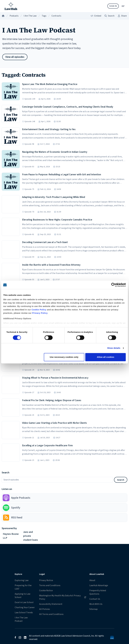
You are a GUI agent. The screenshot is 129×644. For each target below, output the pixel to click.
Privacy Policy (40, 313)
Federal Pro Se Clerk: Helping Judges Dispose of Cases (52, 400)
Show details (114, 348)
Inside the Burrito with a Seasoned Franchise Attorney (51, 265)
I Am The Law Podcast (21, 619)
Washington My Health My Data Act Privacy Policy (63, 597)
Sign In (113, 6)
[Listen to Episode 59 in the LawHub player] (11, 249)
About (92, 580)
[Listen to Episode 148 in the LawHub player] (11, 114)
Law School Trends (24, 613)
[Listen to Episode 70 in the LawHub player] (11, 204)
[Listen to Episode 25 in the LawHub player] (11, 407)
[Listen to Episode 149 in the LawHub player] (11, 91)
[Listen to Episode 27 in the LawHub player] (11, 385)
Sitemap (93, 609)
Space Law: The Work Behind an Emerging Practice (50, 84)
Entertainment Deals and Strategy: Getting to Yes (49, 129)
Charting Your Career (25, 607)
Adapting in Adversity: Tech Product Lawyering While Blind (54, 197)
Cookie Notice (46, 591)
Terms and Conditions (50, 585)
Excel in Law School (24, 602)
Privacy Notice (46, 580)
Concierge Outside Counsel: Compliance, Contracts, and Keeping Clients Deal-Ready (68, 107)
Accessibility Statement (51, 604)
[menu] (123, 6)
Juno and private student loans (31, 536)
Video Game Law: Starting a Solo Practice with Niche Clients (54, 423)
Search (121, 480)
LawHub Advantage (99, 585)
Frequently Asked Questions (98, 592)
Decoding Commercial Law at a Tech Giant (45, 242)
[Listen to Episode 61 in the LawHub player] (11, 227)
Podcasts (14, 16)
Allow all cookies (106, 357)
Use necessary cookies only (64, 357)
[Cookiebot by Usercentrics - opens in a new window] (113, 285)
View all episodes (15, 57)
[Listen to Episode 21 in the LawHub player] (11, 430)
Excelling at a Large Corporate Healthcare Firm (47, 445)
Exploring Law (22, 580)
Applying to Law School (23, 596)
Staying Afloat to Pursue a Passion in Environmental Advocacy (55, 378)
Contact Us (95, 599)
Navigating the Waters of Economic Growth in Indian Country (55, 152)
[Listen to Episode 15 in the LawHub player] (11, 453)
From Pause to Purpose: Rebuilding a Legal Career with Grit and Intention (62, 175)
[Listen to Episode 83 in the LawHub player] (11, 159)
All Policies (45, 609)
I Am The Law (30, 16)
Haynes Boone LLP (11, 536)
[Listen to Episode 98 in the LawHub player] (11, 136)
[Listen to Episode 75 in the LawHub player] (11, 182)
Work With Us (96, 604)
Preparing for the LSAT (23, 587)
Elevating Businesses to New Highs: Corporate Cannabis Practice (57, 220)
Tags (44, 16)
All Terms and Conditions (51, 614)
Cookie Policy (39, 310)
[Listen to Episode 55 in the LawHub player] (11, 272)
